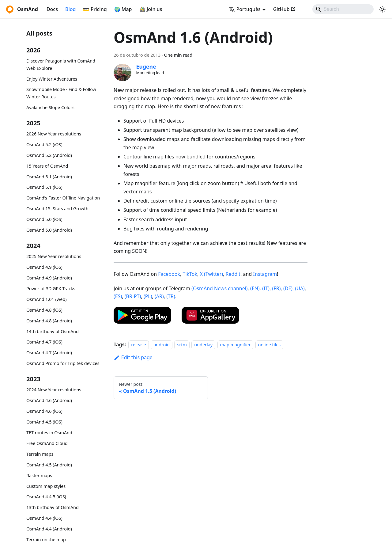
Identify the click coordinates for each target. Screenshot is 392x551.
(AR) (159, 296)
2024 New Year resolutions (54, 390)
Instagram (265, 274)
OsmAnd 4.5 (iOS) (44, 422)
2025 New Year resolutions (54, 256)
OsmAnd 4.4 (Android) (49, 529)
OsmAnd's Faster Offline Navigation (63, 198)
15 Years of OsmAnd (47, 166)
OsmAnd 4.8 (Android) (49, 321)
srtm (182, 345)
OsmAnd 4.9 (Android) (49, 278)
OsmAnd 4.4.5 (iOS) (46, 497)
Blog (70, 9)
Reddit (233, 274)
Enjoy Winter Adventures (52, 79)
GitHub (284, 9)
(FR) (277, 288)
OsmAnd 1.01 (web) (46, 299)
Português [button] (245, 9)
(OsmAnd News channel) (220, 288)
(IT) (266, 288)
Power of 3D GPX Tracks (51, 289)
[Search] (343, 9)
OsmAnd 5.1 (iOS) (44, 187)
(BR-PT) (133, 296)
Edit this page (133, 357)
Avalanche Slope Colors (50, 107)
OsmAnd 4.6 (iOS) (44, 411)
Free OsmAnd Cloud (47, 443)
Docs (52, 9)
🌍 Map (123, 9)
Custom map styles (46, 486)
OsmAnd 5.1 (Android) (49, 177)
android (162, 345)
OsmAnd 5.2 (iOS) (44, 144)
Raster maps (39, 475)
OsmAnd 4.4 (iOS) (44, 518)
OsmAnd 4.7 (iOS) (44, 342)
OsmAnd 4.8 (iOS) (44, 310)
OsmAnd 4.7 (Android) (49, 353)
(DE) (288, 288)
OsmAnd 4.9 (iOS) (44, 267)
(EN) (255, 288)
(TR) (171, 296)
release (139, 345)
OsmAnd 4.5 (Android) (49, 465)
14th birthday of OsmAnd (53, 331)
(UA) (300, 288)
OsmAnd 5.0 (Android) (49, 230)
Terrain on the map (46, 540)
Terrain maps (40, 454)
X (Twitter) (212, 274)
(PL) (148, 296)
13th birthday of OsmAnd (53, 507)
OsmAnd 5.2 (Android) (49, 155)
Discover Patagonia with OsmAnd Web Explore (61, 65)
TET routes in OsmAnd (49, 433)
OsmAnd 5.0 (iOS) (44, 219)
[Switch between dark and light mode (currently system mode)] (382, 9)
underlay (203, 345)
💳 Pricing (95, 9)
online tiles (269, 345)
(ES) (118, 296)
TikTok (190, 274)
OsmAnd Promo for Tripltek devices (63, 363)
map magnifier (236, 345)
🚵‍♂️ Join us (151, 9)
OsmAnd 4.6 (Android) (49, 400)
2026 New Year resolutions (54, 134)
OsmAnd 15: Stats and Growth (57, 209)
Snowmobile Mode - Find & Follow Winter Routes (61, 93)
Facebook (169, 274)
